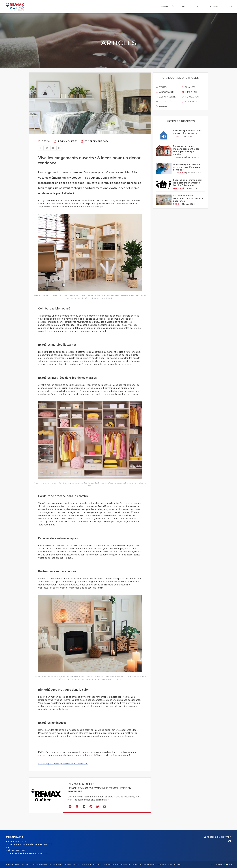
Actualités (164, 102)
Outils (200, 7)
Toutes (162, 87)
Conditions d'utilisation (143, 865)
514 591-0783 (18, 850)
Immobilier (189, 92)
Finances (189, 87)
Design (44, 142)
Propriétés (168, 7)
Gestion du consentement (169, 865)
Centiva (228, 864)
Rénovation (190, 97)
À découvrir (165, 92)
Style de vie (190, 102)
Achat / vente (166, 97)
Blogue (185, 7)
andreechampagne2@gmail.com (32, 854)
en (230, 7)
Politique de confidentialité (117, 865)
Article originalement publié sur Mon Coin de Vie (63, 764)
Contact (215, 7)
